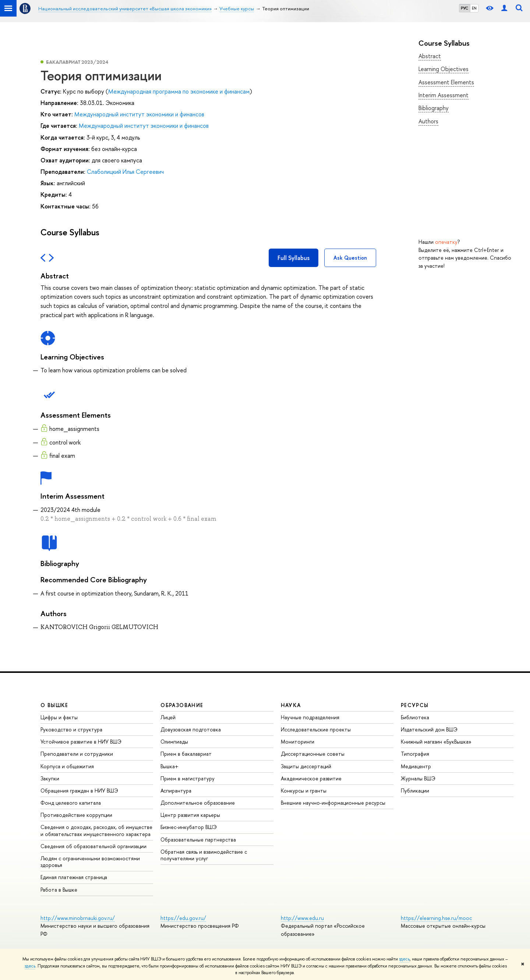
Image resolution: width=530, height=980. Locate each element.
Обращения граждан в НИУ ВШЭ (79, 791)
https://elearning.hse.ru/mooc (436, 918)
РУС (464, 8)
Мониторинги (298, 742)
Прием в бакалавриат (186, 754)
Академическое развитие (311, 778)
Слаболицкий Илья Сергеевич (125, 172)
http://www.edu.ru (302, 918)
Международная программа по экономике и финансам (179, 91)
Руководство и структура (71, 729)
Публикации (415, 791)
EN (474, 8)
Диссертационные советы (313, 754)
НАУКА (291, 705)
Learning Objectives (444, 69)
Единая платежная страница (74, 877)
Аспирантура (176, 791)
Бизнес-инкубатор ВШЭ (189, 827)
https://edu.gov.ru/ (183, 918)
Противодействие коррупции (76, 815)
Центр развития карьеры (190, 815)
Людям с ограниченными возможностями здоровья (90, 862)
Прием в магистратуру (188, 778)
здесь (404, 959)
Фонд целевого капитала (71, 803)
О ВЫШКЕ (54, 705)
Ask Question (350, 258)
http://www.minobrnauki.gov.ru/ (78, 918)
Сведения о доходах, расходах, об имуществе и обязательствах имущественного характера (96, 830)
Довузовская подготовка (191, 729)
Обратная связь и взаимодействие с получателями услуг (204, 855)
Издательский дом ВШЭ (429, 729)
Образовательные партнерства (198, 840)
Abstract (430, 56)
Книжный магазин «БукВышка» (436, 742)
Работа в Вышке (59, 890)
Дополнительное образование (198, 803)
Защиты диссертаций (306, 766)
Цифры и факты (59, 717)
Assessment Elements (446, 82)
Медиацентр (416, 766)
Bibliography (434, 108)
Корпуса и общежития (67, 766)
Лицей (168, 717)
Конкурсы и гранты (304, 791)
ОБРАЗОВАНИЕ (182, 705)
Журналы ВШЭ (418, 778)
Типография (415, 754)
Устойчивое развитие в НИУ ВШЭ (81, 742)
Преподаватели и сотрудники (77, 754)
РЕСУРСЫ (415, 705)
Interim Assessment (444, 95)
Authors (428, 121)
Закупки (50, 778)
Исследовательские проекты (316, 729)
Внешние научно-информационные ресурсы (333, 803)
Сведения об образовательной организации (93, 846)
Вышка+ (169, 766)
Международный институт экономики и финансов (139, 114)
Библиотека (415, 717)
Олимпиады (174, 742)
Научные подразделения (310, 717)
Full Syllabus (294, 258)
